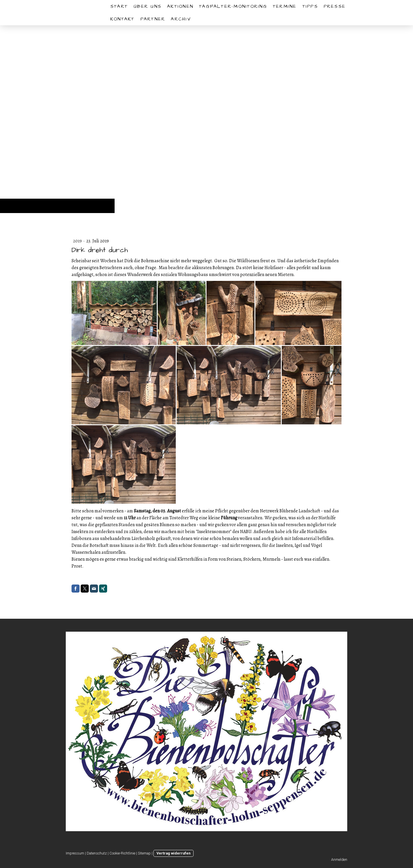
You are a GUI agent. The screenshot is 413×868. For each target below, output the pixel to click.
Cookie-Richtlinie (122, 853)
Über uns (147, 6)
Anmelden (339, 860)
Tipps (310, 6)
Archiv (181, 19)
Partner (153, 19)
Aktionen (180, 6)
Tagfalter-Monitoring (233, 6)
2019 (78, 241)
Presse (335, 6)
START (119, 6)
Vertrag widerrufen (173, 853)
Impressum (75, 853)
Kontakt (122, 19)
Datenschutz (97, 853)
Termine (285, 6)
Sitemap (144, 853)
